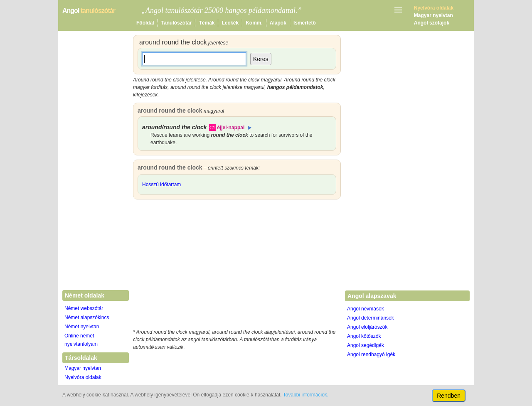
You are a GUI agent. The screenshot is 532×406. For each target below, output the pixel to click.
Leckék (230, 23)
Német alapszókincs (87, 317)
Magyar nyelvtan (433, 15)
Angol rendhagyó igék (371, 354)
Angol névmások (366, 309)
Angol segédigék (366, 345)
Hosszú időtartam (161, 185)
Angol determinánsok (371, 318)
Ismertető (305, 23)
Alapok (278, 23)
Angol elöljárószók (367, 327)
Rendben (449, 396)
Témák (207, 23)
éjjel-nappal (231, 128)
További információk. (306, 395)
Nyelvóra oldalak (83, 377)
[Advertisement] (237, 266)
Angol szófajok (432, 23)
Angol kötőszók (364, 336)
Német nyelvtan (82, 327)
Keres (261, 59)
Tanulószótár (177, 23)
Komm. (254, 23)
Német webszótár (84, 308)
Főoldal (145, 23)
